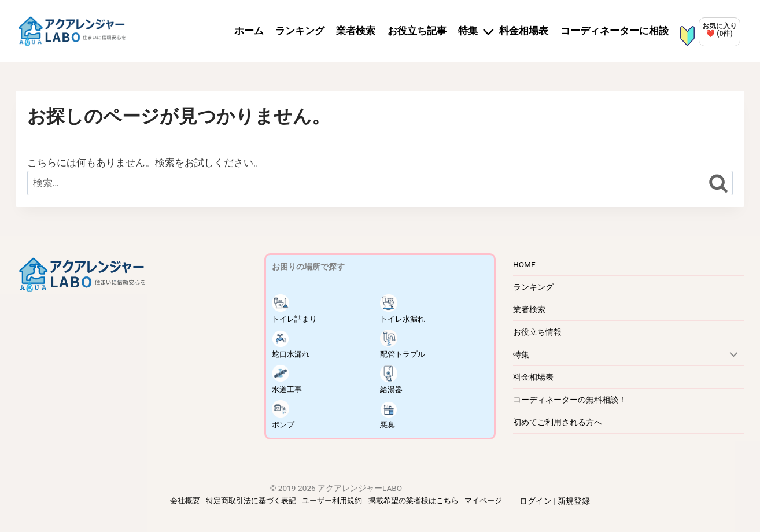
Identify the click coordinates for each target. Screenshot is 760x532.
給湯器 (392, 379)
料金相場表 (524, 31)
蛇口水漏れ (292, 344)
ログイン (536, 501)
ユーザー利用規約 (332, 500)
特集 (521, 354)
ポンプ (284, 415)
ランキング (300, 31)
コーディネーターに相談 (615, 31)
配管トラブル (404, 344)
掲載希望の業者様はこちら (414, 500)
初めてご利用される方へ (558, 422)
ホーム (249, 31)
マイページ (483, 500)
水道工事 (288, 379)
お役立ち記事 (417, 31)
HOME (524, 264)
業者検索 (356, 31)
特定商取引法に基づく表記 (251, 500)
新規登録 (574, 501)
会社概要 (185, 500)
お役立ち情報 (537, 332)
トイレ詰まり (296, 309)
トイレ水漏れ (404, 309)
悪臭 (389, 415)
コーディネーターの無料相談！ (570, 400)
